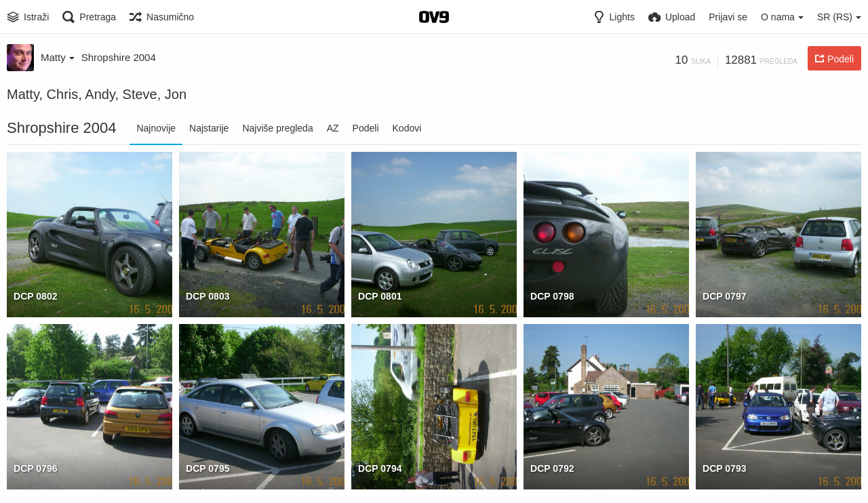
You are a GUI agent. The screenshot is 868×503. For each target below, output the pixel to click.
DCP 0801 (380, 296)
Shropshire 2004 (119, 57)
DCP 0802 (36, 296)
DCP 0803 (208, 296)
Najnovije (156, 128)
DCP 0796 (36, 468)
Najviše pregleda (277, 128)
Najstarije (209, 128)
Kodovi (407, 128)
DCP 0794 (380, 468)
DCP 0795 (208, 468)
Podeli (366, 128)
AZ (333, 128)
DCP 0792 (552, 468)
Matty (58, 57)
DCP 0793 (725, 468)
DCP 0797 (725, 296)
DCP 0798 (552, 296)
